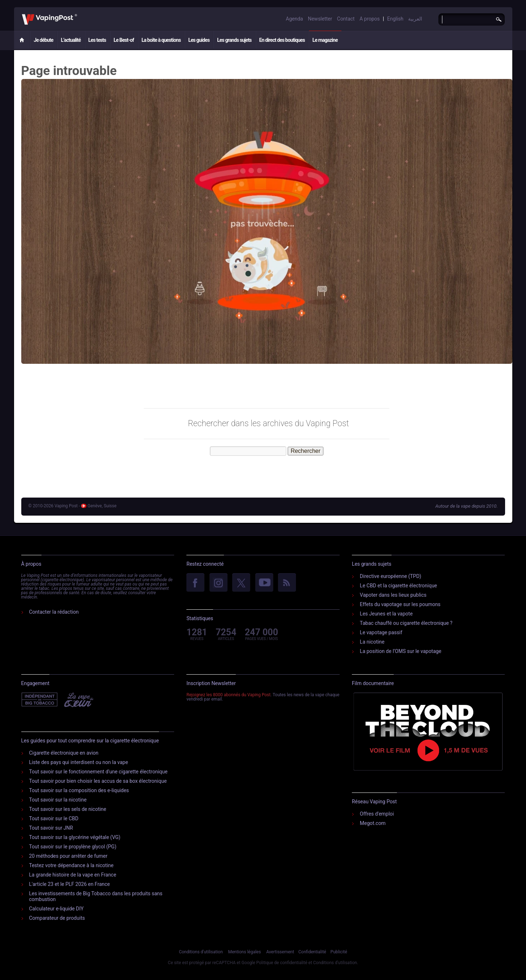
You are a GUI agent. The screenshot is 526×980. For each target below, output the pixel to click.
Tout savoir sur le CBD (54, 818)
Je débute (44, 40)
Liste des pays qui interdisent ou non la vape (79, 762)
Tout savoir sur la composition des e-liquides (79, 790)
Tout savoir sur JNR (51, 828)
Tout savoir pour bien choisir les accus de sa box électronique (98, 781)
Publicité (339, 952)
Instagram (218, 583)
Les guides (199, 40)
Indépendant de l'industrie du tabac (40, 700)
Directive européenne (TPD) (390, 576)
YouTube (264, 583)
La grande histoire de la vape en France (73, 875)
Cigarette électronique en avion (64, 753)
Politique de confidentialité (282, 963)
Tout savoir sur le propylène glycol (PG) (73, 847)
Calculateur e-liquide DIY (56, 909)
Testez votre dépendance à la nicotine (71, 865)
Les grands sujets (234, 40)
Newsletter (320, 19)
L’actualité (71, 40)
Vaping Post (79, 14)
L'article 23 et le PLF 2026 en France (70, 884)
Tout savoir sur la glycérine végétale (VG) (75, 837)
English (395, 19)
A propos (370, 19)
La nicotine (372, 642)
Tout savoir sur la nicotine (58, 800)
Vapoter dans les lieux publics (393, 595)
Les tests (97, 40)
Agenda (295, 19)
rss (287, 583)
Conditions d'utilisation (201, 952)
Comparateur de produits (57, 918)
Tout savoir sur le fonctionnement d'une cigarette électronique (98, 772)
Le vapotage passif (381, 632)
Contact (346, 19)
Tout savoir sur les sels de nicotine (68, 809)
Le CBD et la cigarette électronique (398, 586)
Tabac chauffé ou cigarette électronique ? (406, 623)
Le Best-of (124, 40)
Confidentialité (312, 952)
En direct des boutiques (282, 40)
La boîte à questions (161, 40)
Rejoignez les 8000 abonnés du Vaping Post (228, 695)
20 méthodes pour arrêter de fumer (68, 856)
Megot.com (373, 823)
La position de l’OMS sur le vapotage (401, 651)
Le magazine (325, 40)
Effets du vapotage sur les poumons (400, 604)
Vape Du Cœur (78, 700)
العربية (415, 19)
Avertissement (280, 952)
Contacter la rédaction (54, 612)
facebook (195, 583)
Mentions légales (245, 952)
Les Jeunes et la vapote (386, 614)
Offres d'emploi (377, 814)
